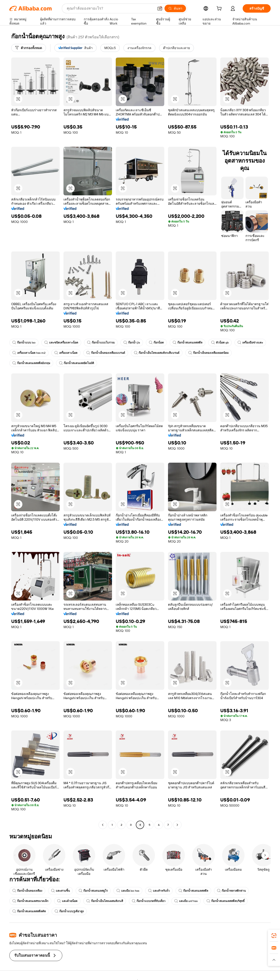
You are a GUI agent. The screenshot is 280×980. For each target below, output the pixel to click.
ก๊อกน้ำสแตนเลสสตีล (187, 343)
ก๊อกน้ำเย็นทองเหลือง (27, 891)
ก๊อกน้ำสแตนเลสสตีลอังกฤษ (31, 363)
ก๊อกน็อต (156, 343)
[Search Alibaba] (110, 8)
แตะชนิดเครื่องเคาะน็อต (61, 343)
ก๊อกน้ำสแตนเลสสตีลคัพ (29, 911)
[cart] (220, 9)
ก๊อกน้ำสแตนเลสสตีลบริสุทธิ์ (226, 901)
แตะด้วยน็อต (67, 901)
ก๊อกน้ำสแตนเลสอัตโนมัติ (77, 363)
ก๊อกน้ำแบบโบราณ (101, 343)
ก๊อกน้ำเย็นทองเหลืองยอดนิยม (208, 353)
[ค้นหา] (175, 8)
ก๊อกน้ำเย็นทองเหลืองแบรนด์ (106, 353)
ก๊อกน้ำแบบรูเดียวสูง (69, 911)
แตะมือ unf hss (186, 901)
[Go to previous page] (103, 825)
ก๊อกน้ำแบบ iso (24, 343)
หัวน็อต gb (220, 343)
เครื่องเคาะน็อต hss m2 (29, 353)
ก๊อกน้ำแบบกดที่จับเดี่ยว (149, 901)
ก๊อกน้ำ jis (132, 343)
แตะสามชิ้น (60, 891)
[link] (274, 936)
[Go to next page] (177, 825)
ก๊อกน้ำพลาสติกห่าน (231, 891)
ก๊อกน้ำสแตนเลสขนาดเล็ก (30, 901)
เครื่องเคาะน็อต (66, 353)
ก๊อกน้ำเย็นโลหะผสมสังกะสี (105, 901)
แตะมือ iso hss (128, 891)
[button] (160, 8)
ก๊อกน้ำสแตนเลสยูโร (93, 891)
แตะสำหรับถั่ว (159, 891)
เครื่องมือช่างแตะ (250, 343)
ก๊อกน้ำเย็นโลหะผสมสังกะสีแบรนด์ (157, 353)
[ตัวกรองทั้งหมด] (29, 48)
